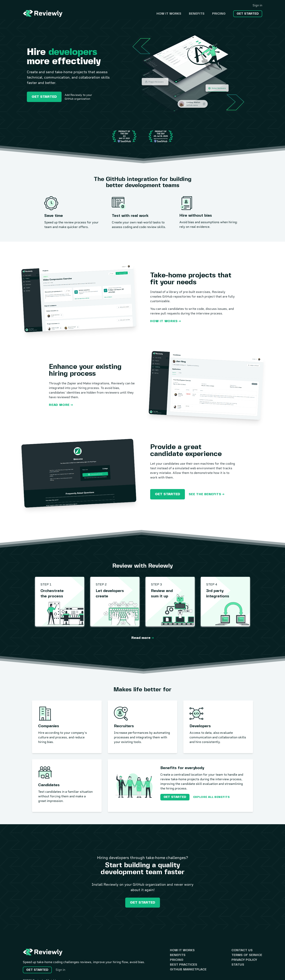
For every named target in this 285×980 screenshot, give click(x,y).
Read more (59, 405)
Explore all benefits (212, 797)
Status (238, 965)
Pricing (219, 14)
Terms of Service (247, 955)
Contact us (242, 950)
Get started (248, 14)
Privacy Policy (244, 960)
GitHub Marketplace (188, 970)
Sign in (257, 5)
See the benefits (205, 494)
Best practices (184, 965)
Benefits (197, 14)
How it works (169, 14)
